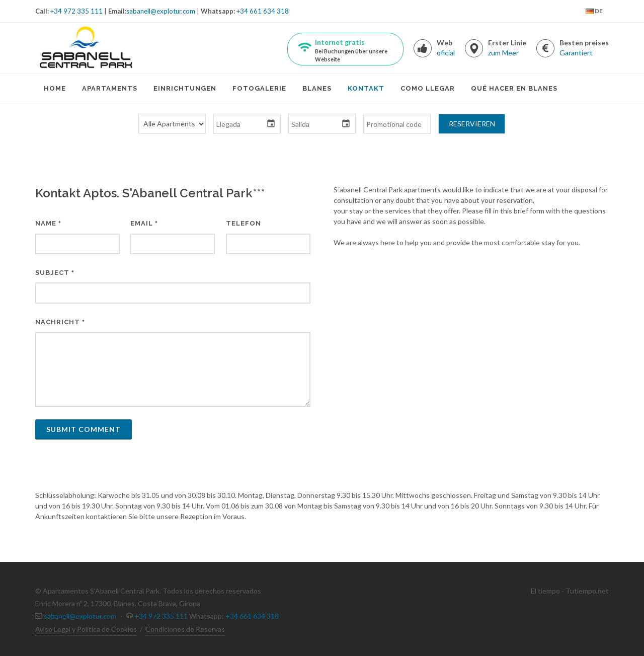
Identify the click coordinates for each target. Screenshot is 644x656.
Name (48, 223)
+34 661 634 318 (263, 11)
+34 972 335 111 (76, 11)
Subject (55, 273)
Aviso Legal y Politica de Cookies (86, 629)
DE (594, 11)
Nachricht (60, 322)
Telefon (244, 223)
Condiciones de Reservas (185, 629)
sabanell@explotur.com (161, 11)
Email (144, 223)
